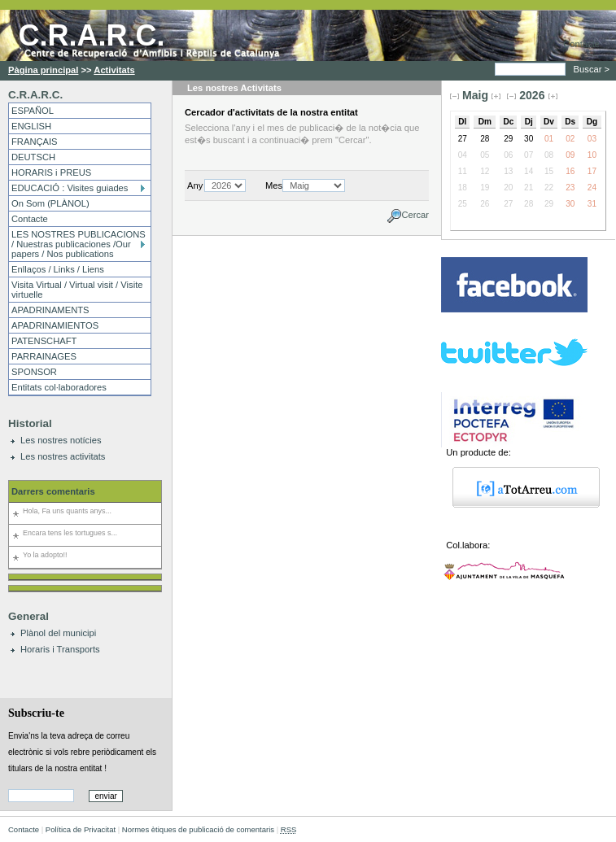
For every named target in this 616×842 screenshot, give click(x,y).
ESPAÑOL (33, 111)
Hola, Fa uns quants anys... (67, 511)
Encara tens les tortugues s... (70, 533)
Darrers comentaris (53, 491)
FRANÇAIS (35, 142)
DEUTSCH (33, 157)
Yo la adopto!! (45, 555)
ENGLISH (31, 126)
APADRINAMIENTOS (55, 325)
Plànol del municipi (58, 633)
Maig (475, 95)
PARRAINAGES (44, 356)
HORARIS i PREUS (51, 172)
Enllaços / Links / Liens (58, 269)
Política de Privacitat (81, 829)
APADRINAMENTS (50, 310)
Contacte (581, 44)
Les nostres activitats (63, 456)
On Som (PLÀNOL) (50, 203)
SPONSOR (34, 372)
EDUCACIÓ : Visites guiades (70, 188)
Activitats (114, 70)
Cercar (415, 216)
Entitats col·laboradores (59, 387)
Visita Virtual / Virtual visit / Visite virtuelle (77, 290)
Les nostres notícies (61, 440)
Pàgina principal (43, 70)
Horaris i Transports (60, 649)
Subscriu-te (36, 713)
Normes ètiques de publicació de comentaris (198, 829)
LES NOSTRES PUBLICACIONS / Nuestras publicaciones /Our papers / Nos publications (79, 244)
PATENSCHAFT (44, 341)
